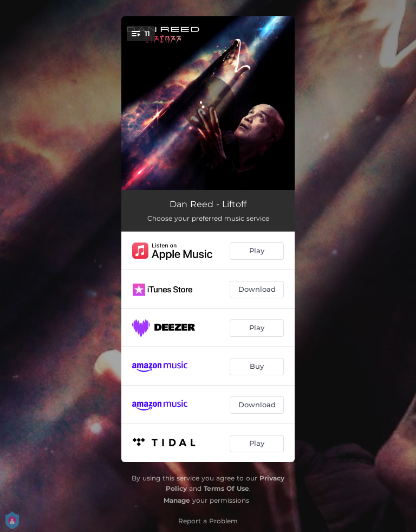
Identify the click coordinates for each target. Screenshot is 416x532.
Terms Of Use (226, 488)
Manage (177, 500)
